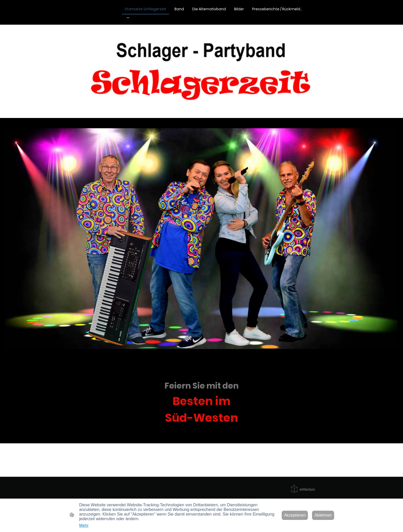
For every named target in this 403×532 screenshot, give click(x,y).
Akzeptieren (295, 515)
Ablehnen (323, 515)
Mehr (84, 525)
